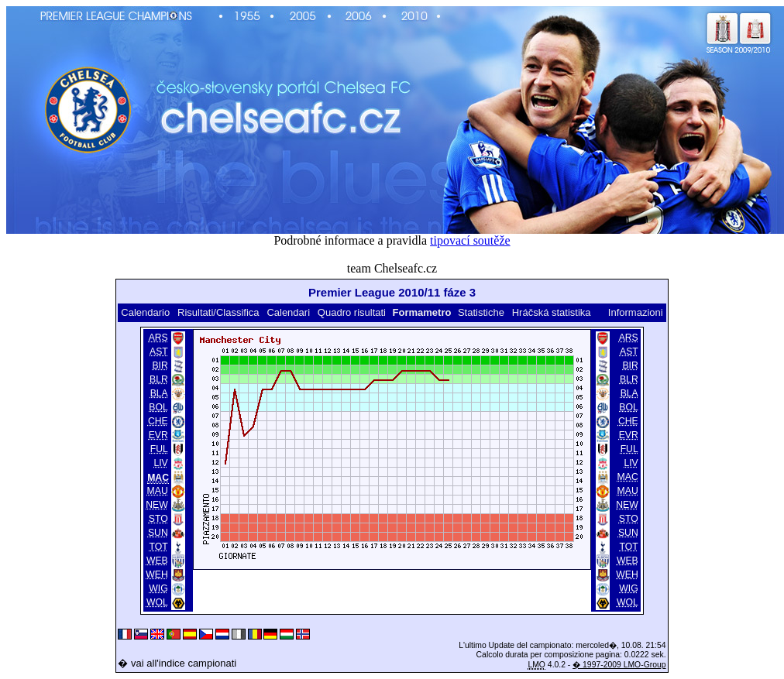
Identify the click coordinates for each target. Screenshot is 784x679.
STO (158, 519)
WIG (158, 588)
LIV (160, 463)
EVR (158, 435)
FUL (159, 449)
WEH (157, 574)
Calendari (288, 312)
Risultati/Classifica (218, 312)
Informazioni (636, 312)
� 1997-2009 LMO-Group (619, 665)
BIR (160, 365)
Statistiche (481, 312)
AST (159, 352)
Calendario (145, 312)
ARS (158, 338)
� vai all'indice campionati (177, 663)
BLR (159, 379)
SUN (158, 533)
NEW (157, 505)
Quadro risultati (352, 312)
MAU (158, 491)
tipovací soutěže (470, 240)
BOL (158, 407)
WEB (157, 561)
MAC (628, 477)
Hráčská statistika (552, 312)
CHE (158, 421)
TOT (159, 547)
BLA (159, 393)
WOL (157, 602)
